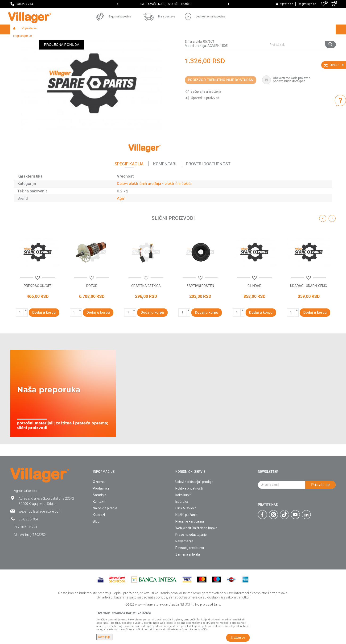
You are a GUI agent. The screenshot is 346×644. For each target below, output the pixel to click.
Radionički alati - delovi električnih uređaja (114, 39)
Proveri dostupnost (208, 198)
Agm (121, 233)
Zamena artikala (188, 589)
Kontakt (99, 536)
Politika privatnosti (189, 523)
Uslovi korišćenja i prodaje (194, 516)
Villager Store (19, 39)
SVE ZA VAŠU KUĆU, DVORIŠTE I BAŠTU (173, 4)
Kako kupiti (183, 529)
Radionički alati (72, 39)
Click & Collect (186, 543)
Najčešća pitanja (105, 543)
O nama (99, 516)
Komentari (165, 198)
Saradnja (100, 529)
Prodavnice (101, 523)
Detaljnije (104, 637)
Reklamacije (184, 576)
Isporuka (182, 536)
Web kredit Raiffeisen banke (196, 562)
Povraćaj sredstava (190, 582)
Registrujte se (307, 4)
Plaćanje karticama (190, 556)
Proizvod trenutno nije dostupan (221, 114)
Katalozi (99, 549)
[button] (301, 29)
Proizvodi (38, 39)
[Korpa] (333, 6)
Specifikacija (129, 198)
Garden (53, 39)
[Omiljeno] (323, 4)
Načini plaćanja (186, 549)
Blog (96, 556)
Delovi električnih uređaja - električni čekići (175, 39)
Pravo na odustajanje (191, 569)
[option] (173, 4)
